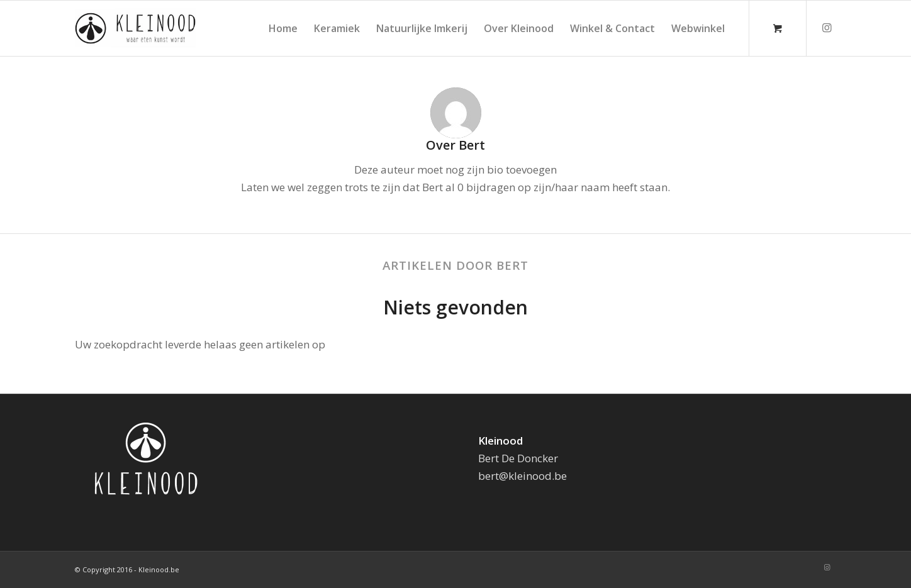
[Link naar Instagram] (827, 28)
